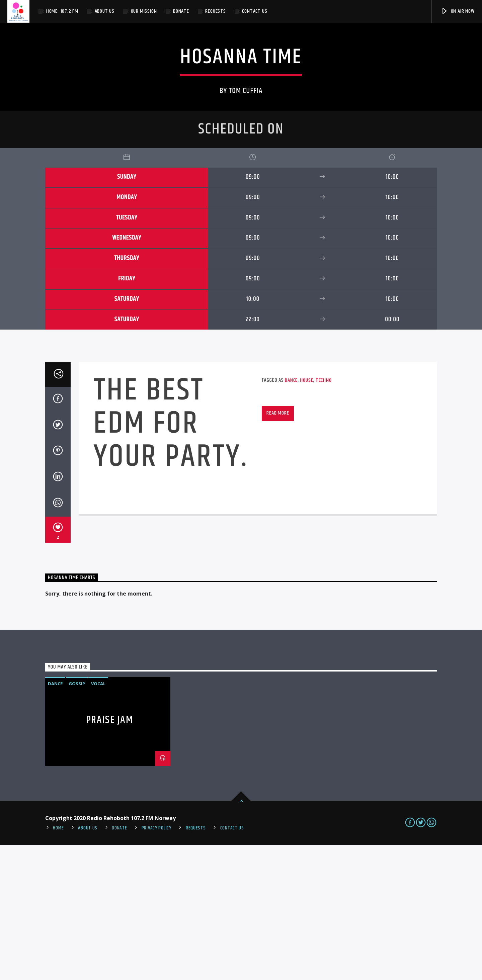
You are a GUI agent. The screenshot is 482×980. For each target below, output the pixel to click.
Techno (324, 515)
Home (58, 963)
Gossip (77, 819)
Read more (278, 548)
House (306, 515)
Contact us (255, 11)
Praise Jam (110, 855)
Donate (181, 11)
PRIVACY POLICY (156, 963)
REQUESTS (196, 963)
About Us (105, 11)
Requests (215, 11)
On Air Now (458, 11)
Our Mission (144, 11)
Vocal (98, 819)
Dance (291, 515)
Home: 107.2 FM (62, 11)
